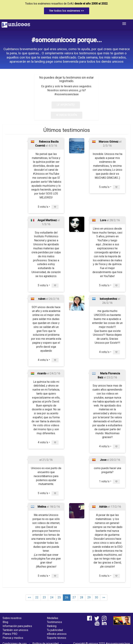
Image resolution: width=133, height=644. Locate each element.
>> (104, 597)
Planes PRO (10, 634)
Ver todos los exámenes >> (67, 11)
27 (74, 597)
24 (52, 597)
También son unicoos (15, 630)
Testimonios (54, 622)
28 (82, 597)
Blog (5, 622)
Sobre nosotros (12, 618)
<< (29, 597)
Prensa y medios (13, 638)
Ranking (52, 626)
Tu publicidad (55, 630)
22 (37, 597)
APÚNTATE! (66, 105)
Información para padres (17, 626)
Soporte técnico (57, 638)
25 (59, 597)
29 (89, 597)
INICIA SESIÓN (67, 115)
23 (44, 597)
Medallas (53, 618)
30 (96, 597)
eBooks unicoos (57, 634)
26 (67, 597)
